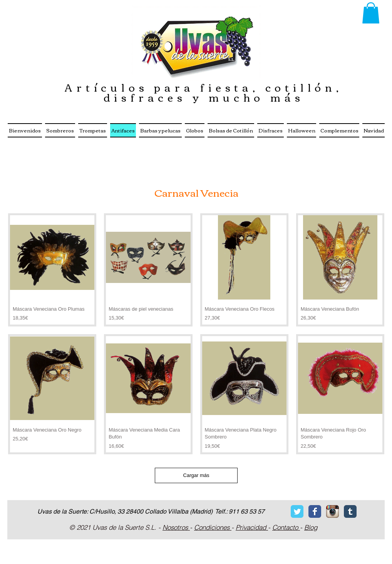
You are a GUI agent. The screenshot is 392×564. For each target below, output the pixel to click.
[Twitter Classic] (297, 511)
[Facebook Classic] (315, 511)
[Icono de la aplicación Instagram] (333, 511)
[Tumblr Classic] (350, 511)
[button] (371, 13)
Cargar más (196, 475)
